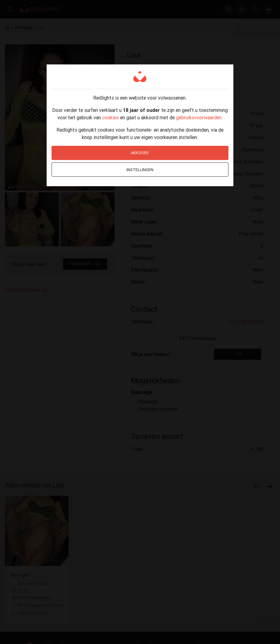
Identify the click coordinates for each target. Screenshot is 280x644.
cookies (111, 117)
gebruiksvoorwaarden (199, 117)
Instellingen (140, 170)
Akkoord (140, 153)
